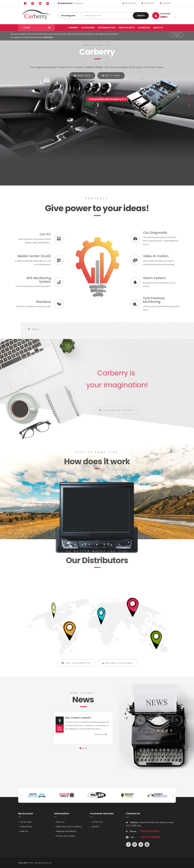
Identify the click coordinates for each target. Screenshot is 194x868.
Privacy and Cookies (66, 836)
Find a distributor (76, 668)
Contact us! (70, 3)
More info (82, 76)
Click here (48, 37)
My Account (26, 822)
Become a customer (117, 668)
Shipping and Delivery (66, 831)
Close (176, 35)
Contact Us (97, 822)
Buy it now (111, 76)
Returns (96, 826)
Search (141, 16)
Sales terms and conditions (69, 826)
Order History (26, 826)
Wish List (24, 831)
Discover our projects (119, 412)
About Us (60, 822)
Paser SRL (22, 863)
